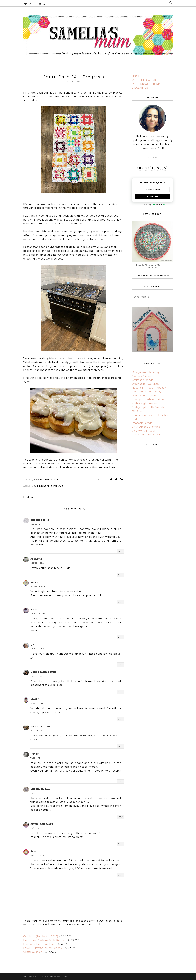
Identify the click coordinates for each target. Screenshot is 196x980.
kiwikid (35, 699)
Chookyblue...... (41, 789)
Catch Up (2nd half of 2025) (41, 936)
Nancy (35, 754)
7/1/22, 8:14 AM (36, 676)
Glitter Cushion (33, 952)
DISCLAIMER (140, 88)
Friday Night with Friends (148, 407)
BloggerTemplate (60, 977)
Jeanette (36, 559)
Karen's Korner (40, 727)
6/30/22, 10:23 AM (38, 563)
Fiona (34, 610)
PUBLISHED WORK (144, 80)
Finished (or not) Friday (147, 392)
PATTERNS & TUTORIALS (148, 84)
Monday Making (142, 376)
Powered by (152, 205)
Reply (120, 551)
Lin (32, 645)
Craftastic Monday (143, 380)
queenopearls (40, 520)
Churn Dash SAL (41, 486)
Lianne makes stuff (43, 672)
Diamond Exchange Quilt (39, 944)
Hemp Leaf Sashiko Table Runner (45, 940)
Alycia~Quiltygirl (42, 824)
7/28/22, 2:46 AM (37, 855)
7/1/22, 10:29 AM (37, 731)
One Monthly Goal (143, 431)
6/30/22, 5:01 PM (37, 649)
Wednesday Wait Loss (146, 384)
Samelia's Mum (37, 977)
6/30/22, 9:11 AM (37, 524)
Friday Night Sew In (144, 403)
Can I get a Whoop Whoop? (149, 400)
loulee (34, 582)
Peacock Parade (142, 423)
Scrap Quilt (57, 486)
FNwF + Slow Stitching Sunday (43, 948)
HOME (136, 76)
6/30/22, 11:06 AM (38, 614)
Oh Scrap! (138, 411)
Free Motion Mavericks (146, 435)
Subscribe (152, 196)
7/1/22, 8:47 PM (37, 793)
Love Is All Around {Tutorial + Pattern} (152, 266)
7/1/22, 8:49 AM (37, 703)
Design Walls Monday (146, 372)
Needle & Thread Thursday (149, 388)
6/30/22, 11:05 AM (38, 586)
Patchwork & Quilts (144, 396)
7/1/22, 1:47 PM (36, 758)
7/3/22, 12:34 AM (37, 828)
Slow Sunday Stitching (146, 427)
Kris (33, 851)
